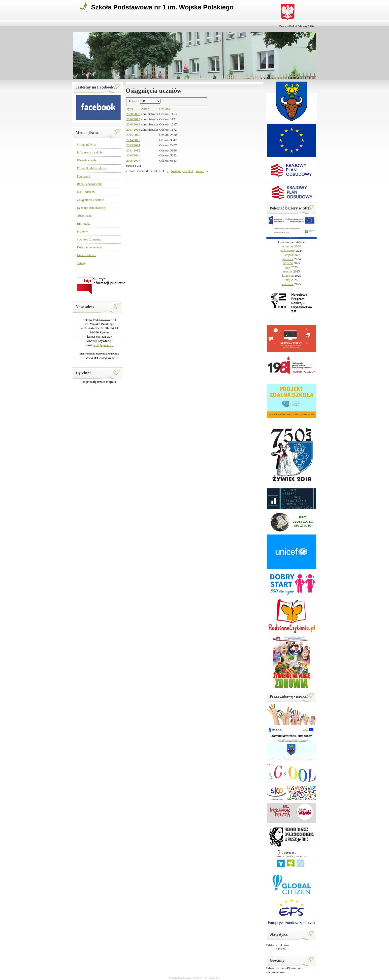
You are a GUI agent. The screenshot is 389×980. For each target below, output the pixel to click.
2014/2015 (133, 140)
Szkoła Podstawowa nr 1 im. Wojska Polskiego (162, 7)
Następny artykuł (182, 171)
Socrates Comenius (89, 239)
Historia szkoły (87, 160)
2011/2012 (133, 150)
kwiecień (288, 276)
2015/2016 (133, 135)
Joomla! (187, 978)
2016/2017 (133, 119)
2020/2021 (133, 114)
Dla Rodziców (86, 192)
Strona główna (86, 144)
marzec (288, 271)
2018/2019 (133, 124)
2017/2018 (133, 130)
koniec (200, 171)
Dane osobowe (86, 255)
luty (288, 267)
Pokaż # (135, 101)
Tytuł (130, 109)
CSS (217, 978)
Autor (145, 109)
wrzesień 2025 (291, 246)
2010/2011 (133, 155)
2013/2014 (133, 145)
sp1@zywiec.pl (103, 345)
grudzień (288, 259)
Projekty (82, 231)
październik (288, 251)
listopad (288, 255)
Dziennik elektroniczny (92, 168)
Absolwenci (85, 216)
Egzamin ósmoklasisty (91, 208)
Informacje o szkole (90, 152)
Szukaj (81, 263)
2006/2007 (133, 161)
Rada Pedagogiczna (90, 184)
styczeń (288, 263)
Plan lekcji (84, 176)
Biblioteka (84, 223)
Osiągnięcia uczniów (90, 200)
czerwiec (288, 284)
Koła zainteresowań (90, 247)
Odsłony (165, 109)
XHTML (204, 978)
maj (288, 280)
